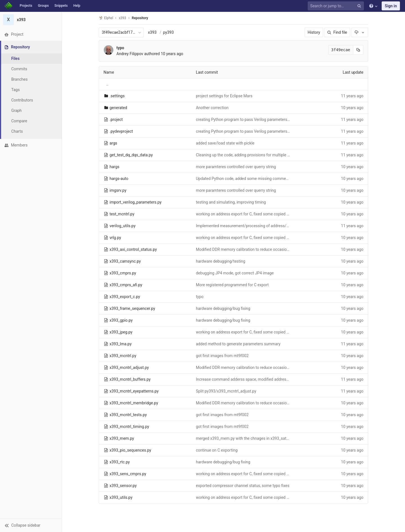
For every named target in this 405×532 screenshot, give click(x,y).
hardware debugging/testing (220, 261)
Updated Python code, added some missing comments (244, 179)
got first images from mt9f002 (222, 356)
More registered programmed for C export (232, 285)
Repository (140, 18)
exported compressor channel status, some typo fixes (243, 486)
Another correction (212, 108)
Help (77, 6)
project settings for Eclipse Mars (224, 96)
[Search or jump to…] (337, 6)
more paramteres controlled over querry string (236, 167)
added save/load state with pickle (225, 143)
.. (107, 84)
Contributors (22, 100)
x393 (152, 32)
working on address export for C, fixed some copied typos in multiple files (260, 214)
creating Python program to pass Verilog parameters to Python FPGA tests (261, 120)
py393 (168, 32)
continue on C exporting (217, 450)
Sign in (391, 6)
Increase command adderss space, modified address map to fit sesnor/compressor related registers (283, 379)
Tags (15, 90)
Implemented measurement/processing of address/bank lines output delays (262, 226)
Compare (19, 121)
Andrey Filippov (130, 54)
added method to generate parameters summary (238, 344)
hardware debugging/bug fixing (223, 308)
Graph (16, 111)
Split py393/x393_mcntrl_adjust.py (226, 391)
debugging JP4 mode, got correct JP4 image (235, 273)
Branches (19, 79)
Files (15, 58)
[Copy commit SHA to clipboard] (358, 50)
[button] (31, 525)
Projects (26, 6)
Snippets (61, 6)
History (314, 32)
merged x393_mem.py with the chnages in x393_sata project (249, 438)
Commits (19, 69)
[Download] (360, 32)
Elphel (106, 18)
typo (120, 48)
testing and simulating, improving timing (231, 202)
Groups (43, 6)
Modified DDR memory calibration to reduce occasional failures (251, 249)
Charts (17, 131)
